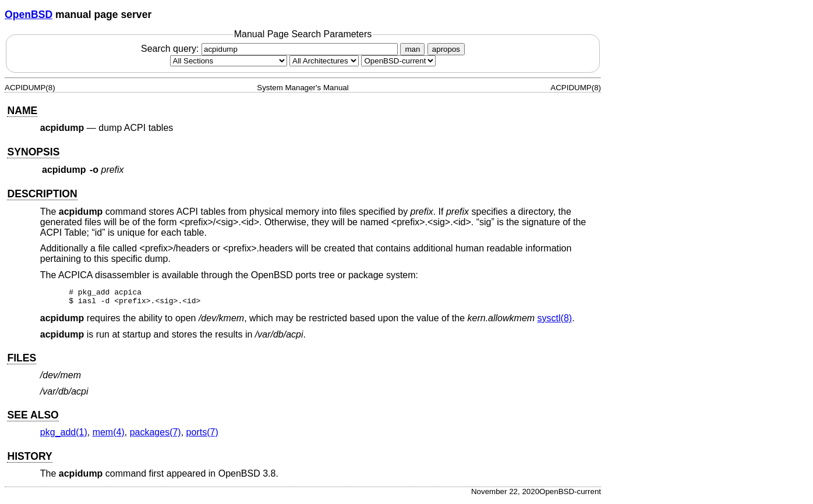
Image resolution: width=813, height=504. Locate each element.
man (412, 49)
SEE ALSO (33, 418)
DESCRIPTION (42, 194)
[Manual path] (398, 61)
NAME (22, 111)
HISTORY (29, 460)
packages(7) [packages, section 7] (155, 436)
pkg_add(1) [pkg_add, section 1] (64, 436)
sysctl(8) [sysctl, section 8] (555, 322)
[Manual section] (229, 61)
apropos (446, 49)
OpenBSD (29, 15)
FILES (22, 361)
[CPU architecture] (324, 61)
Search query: (271, 49)
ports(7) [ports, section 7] (202, 436)
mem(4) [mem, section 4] (109, 436)
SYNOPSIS (33, 152)
